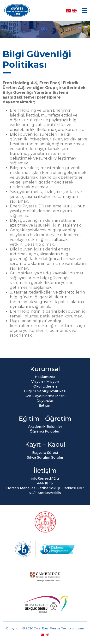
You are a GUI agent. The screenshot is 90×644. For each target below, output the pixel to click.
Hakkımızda (45, 377)
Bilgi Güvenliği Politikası (45, 391)
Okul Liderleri (45, 386)
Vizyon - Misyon (45, 382)
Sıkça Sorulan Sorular (45, 457)
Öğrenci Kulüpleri (45, 431)
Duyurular (45, 401)
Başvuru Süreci (45, 453)
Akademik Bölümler (45, 427)
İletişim (45, 405)
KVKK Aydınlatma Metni (45, 396)
